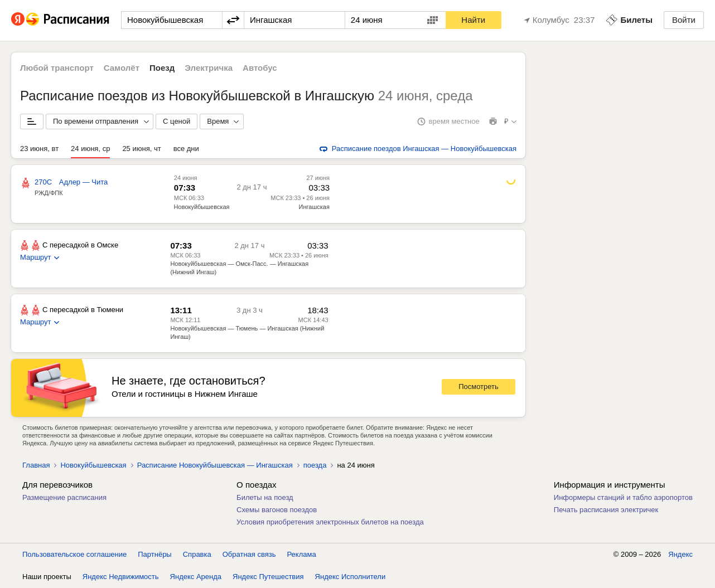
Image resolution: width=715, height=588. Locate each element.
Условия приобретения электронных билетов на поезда (330, 522)
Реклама (302, 554)
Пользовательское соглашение (74, 554)
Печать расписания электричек (606, 510)
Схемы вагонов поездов (277, 510)
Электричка (209, 68)
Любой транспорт (57, 68)
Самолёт (122, 68)
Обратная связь (249, 554)
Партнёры (154, 554)
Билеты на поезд (265, 497)
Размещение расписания (64, 497)
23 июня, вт (39, 149)
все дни (186, 149)
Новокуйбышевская (202, 207)
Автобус (260, 68)
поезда (315, 465)
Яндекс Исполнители (351, 577)
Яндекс (680, 554)
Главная (36, 465)
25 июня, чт (141, 149)
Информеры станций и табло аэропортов (623, 497)
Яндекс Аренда (196, 577)
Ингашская (314, 207)
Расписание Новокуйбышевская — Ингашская (215, 465)
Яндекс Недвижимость (121, 577)
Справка (197, 554)
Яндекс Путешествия (268, 577)
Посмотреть (479, 387)
